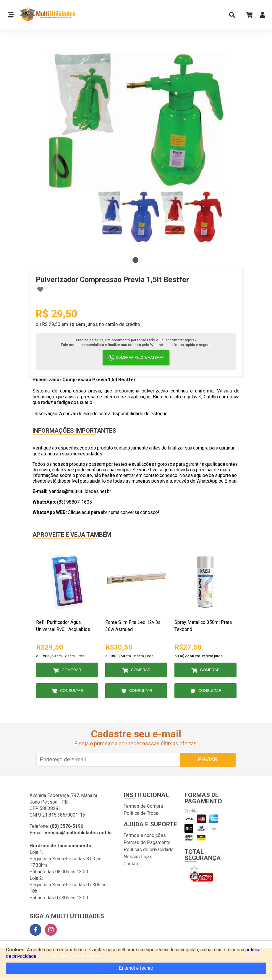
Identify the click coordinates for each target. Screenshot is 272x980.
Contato (132, 864)
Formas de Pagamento (147, 842)
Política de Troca (141, 813)
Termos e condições (145, 835)
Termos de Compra (143, 806)
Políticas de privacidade (149, 850)
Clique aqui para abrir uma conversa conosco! (114, 512)
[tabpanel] (136, 148)
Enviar (208, 760)
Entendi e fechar (136, 968)
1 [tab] (135, 260)
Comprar (72, 670)
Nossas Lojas (138, 857)
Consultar (72, 691)
